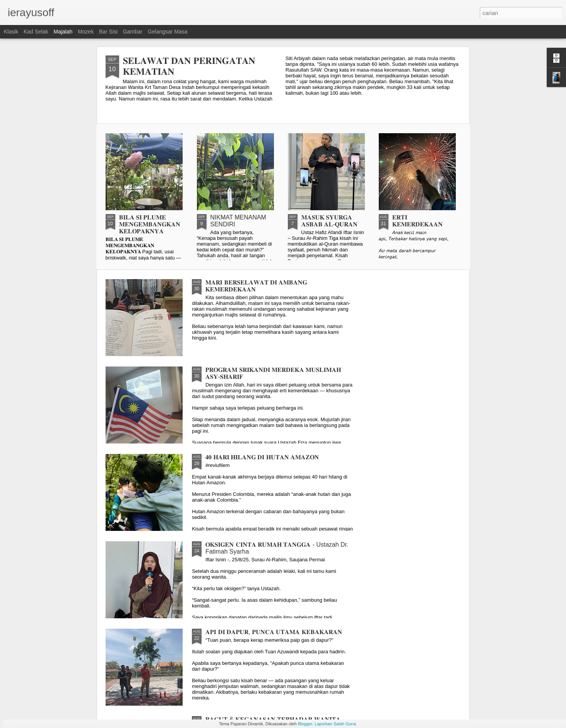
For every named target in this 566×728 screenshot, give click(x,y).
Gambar (133, 32)
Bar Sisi (108, 32)
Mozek (86, 32)
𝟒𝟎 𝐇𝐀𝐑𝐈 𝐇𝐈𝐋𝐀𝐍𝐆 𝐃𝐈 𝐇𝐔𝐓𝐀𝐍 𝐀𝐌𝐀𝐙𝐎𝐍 (262, 457)
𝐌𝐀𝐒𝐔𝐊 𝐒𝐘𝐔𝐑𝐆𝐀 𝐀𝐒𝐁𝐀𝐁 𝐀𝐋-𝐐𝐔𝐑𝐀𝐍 (330, 221)
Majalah (63, 32)
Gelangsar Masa (168, 32)
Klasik (11, 32)
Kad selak (36, 32)
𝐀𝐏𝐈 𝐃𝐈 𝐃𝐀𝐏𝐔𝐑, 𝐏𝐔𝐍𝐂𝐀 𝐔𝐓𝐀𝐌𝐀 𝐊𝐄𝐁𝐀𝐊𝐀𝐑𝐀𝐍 (274, 632)
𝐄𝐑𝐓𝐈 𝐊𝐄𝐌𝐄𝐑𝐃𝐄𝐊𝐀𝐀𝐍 (417, 221)
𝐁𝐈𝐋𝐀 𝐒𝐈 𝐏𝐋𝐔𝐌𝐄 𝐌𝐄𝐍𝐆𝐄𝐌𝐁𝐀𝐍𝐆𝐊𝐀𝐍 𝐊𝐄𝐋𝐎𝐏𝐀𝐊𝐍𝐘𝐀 (150, 224)
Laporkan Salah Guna (335, 724)
